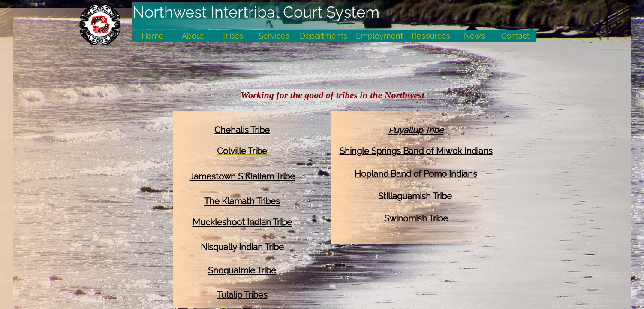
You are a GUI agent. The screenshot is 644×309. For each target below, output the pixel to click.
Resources (431, 36)
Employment (379, 36)
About (193, 36)
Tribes (232, 36)
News (474, 36)
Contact (515, 36)
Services (274, 36)
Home (153, 36)
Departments (324, 36)
